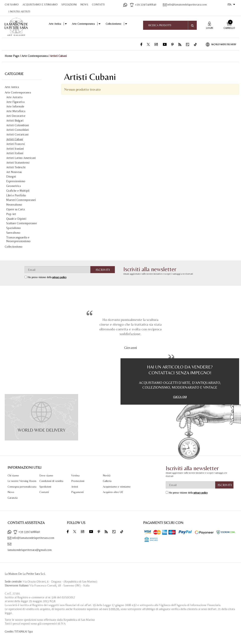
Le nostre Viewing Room (22, 481)
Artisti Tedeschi (16, 167)
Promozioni (78, 481)
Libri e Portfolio (16, 195)
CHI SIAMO (12, 4)
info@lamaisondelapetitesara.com (185, 4)
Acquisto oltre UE (113, 492)
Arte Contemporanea (83, 24)
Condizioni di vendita (51, 481)
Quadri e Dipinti (16, 219)
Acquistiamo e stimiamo (117, 487)
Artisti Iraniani (15, 149)
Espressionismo (16, 181)
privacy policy (59, 277)
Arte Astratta (14, 97)
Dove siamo (46, 475)
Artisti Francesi (15, 144)
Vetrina (75, 475)
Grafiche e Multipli (18, 191)
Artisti (75, 487)
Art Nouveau (14, 172)
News (11, 492)
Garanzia (13, 498)
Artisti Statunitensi (18, 163)
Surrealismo (13, 233)
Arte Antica (55, 24)
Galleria (107, 481)
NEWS (84, 4)
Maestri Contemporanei (21, 200)
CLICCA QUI (180, 397)
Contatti (44, 492)
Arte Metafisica (16, 111)
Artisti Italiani (15, 153)
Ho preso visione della (47, 277)
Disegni (11, 177)
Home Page (12, 56)
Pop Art (11, 214)
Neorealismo (14, 205)
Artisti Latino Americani (21, 158)
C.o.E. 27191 (12, 593)
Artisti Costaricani (17, 134)
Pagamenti (77, 492)
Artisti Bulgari (15, 121)
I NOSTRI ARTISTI (19, 11)
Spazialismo (13, 228)
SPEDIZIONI (69, 4)
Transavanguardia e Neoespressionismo (18, 239)
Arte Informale (15, 106)
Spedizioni (45, 487)
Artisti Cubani (15, 139)
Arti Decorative (16, 116)
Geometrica (13, 186)
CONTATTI (98, 4)
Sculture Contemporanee (22, 223)
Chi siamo (13, 475)
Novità (107, 475)
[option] (130, 333)
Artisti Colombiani (18, 125)
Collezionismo (113, 24)
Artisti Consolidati (18, 130)
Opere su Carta (15, 209)
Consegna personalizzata (22, 487)
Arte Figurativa (15, 102)
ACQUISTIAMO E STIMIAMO (40, 4)
